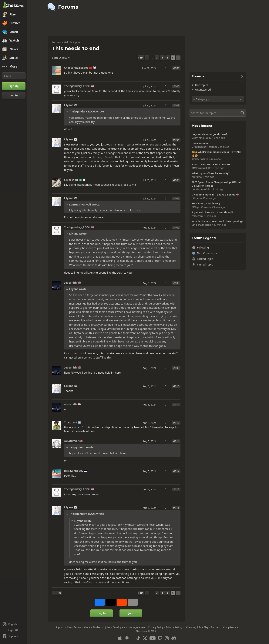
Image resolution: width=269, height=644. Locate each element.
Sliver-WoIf (71, 180)
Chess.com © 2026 (146, 631)
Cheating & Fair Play (197, 627)
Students (98, 627)
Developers (119, 627)
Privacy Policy (156, 627)
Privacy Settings (175, 627)
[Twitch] (160, 638)
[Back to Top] (57, 593)
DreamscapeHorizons (205, 147)
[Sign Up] (14, 86)
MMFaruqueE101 (202, 168)
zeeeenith (71, 283)
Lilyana (69, 105)
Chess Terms (74, 627)
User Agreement (137, 627)
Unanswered (203, 90)
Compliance (230, 627)
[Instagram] (167, 638)
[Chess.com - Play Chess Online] (14, 5)
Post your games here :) (206, 203)
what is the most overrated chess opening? (217, 221)
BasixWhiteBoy (74, 471)
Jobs (108, 627)
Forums (56, 42)
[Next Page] (178, 58)
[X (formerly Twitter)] (145, 638)
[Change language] (14, 624)
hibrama (197, 177)
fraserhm (197, 216)
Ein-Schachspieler (202, 225)
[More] (14, 67)
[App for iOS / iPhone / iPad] (120, 638)
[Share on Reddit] (122, 602)
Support (60, 627)
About (87, 627)
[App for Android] (127, 638)
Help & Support (73, 42)
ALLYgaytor (71, 441)
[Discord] (174, 638)
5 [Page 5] (168, 58)
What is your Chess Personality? (211, 173)
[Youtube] (153, 638)
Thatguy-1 (71, 422)
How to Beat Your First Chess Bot (211, 164)
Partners (216, 627)
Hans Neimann (201, 143)
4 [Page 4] (162, 58)
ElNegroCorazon (201, 207)
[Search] (14, 75)
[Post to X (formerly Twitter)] (111, 602)
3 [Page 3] (157, 58)
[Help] (14, 636)
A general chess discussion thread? (213, 212)
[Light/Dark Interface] (14, 630)
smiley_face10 (200, 159)
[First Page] (141, 58)
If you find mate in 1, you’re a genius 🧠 (215, 195)
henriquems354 (201, 189)
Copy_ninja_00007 (202, 138)
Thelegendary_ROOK (77, 86)
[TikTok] (138, 638)
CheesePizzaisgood (76, 68)
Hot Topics (202, 85)
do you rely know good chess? (210, 134)
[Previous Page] (147, 58)
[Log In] (14, 95)
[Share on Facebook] (100, 602)
